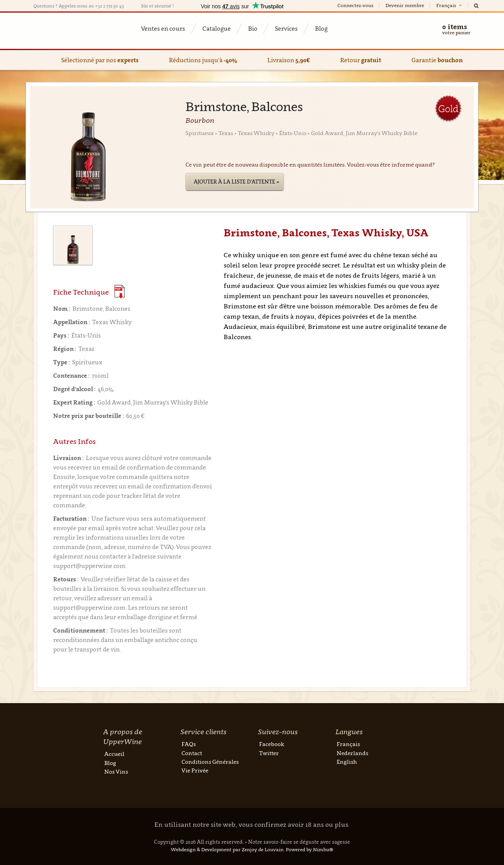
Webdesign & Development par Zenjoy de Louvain (227, 849)
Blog (321, 28)
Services (286, 28)
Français (450, 5)
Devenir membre (405, 5)
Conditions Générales (210, 762)
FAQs (189, 744)
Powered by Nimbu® (309, 849)
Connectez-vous (355, 5)
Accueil (114, 754)
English (347, 762)
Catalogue (217, 28)
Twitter (269, 753)
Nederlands (352, 753)
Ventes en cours (163, 28)
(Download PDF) (120, 292)
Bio (253, 28)
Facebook (272, 744)
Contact (192, 753)
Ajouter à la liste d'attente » (236, 182)
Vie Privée (195, 770)
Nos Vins (116, 771)
